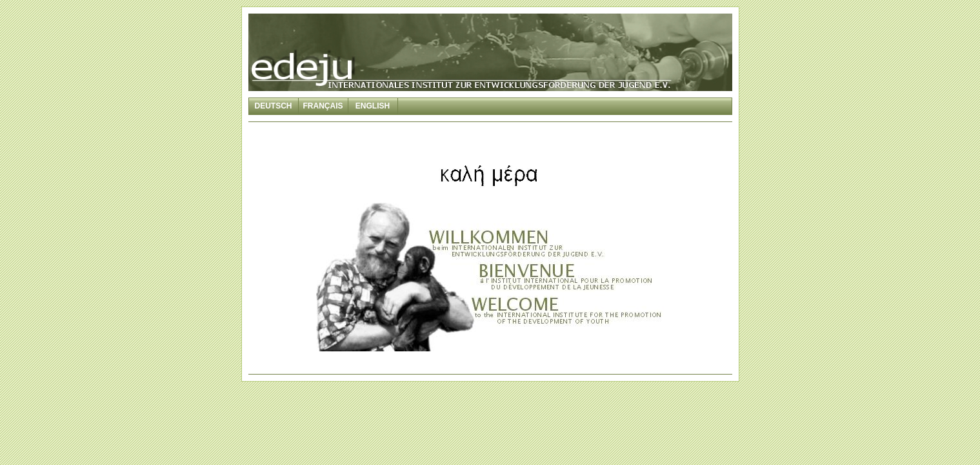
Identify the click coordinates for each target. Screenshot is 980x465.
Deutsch (273, 106)
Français (323, 106)
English (373, 106)
